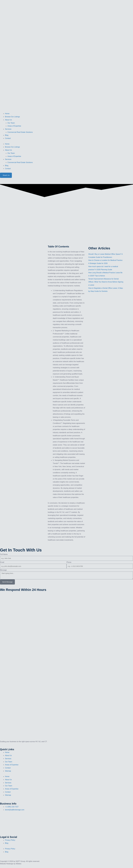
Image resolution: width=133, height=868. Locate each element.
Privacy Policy (10, 840)
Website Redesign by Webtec (11, 864)
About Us (8, 120)
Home (7, 114)
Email (2, 562)
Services (8, 129)
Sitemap (8, 771)
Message (3, 570)
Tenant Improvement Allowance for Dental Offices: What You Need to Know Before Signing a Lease (104, 282)
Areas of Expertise (14, 126)
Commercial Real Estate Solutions (20, 132)
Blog (7, 135)
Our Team (11, 123)
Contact (8, 138)
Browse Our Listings (12, 117)
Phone (69, 562)
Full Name (4, 554)
